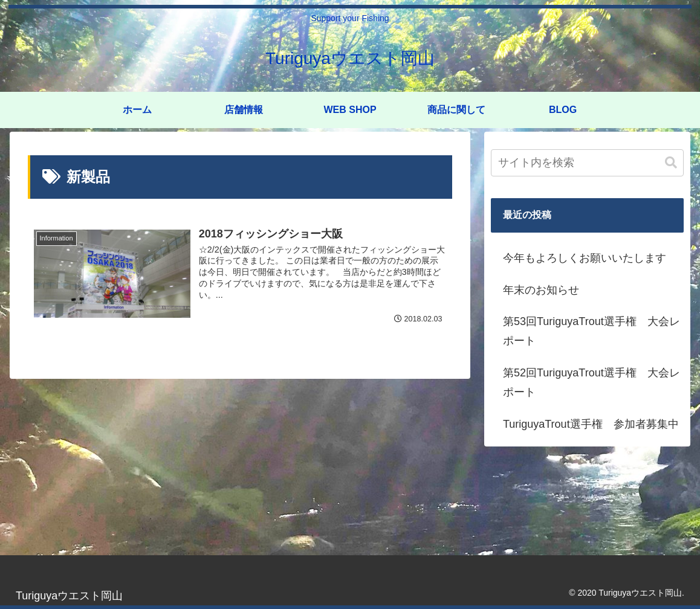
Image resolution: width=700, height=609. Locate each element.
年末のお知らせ (541, 290)
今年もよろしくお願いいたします (585, 258)
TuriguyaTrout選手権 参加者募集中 (591, 424)
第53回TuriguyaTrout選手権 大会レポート (591, 331)
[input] (587, 163)
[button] (671, 163)
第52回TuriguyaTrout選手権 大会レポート (591, 382)
